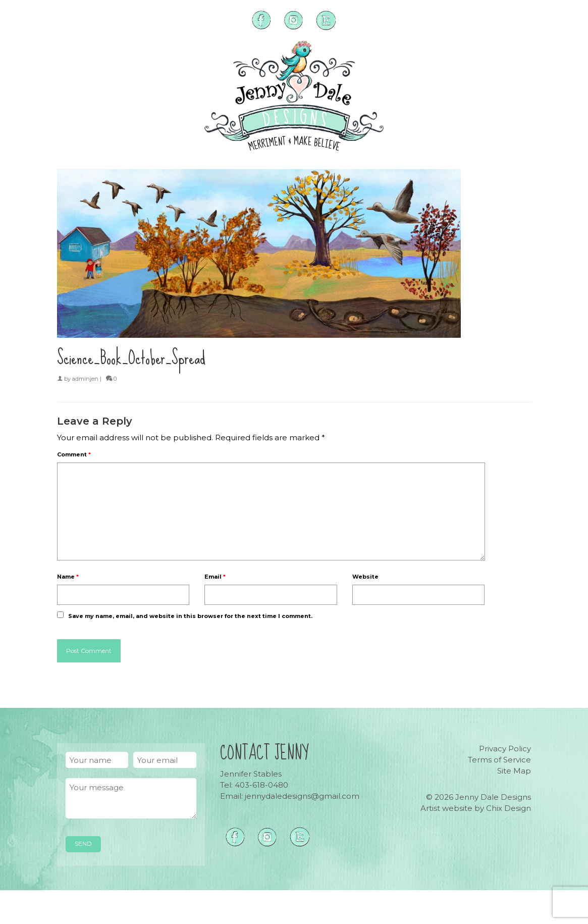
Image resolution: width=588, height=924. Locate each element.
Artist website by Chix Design (476, 808)
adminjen (85, 379)
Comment (74, 454)
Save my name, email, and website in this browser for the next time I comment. (190, 616)
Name (68, 577)
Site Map (514, 771)
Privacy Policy (505, 749)
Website (365, 577)
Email (215, 577)
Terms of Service (499, 760)
